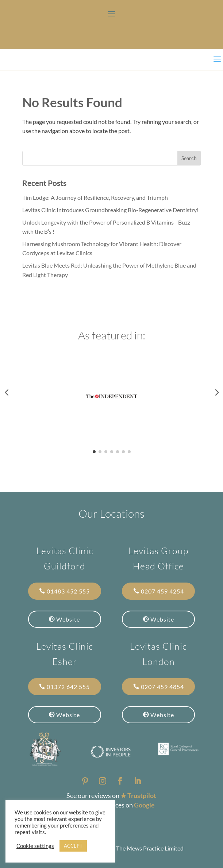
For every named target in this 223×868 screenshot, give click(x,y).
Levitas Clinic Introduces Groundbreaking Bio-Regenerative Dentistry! (110, 210)
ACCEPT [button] (73, 846)
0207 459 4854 (162, 687)
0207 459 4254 (162, 591)
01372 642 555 (68, 687)
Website (68, 619)
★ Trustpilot (138, 795)
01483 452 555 (68, 591)
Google (144, 805)
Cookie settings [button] (35, 846)
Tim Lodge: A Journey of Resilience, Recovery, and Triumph (95, 197)
